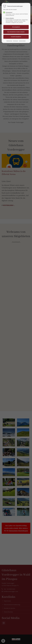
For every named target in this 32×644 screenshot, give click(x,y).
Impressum (15, 41)
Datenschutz (9, 41)
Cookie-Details (22, 41)
